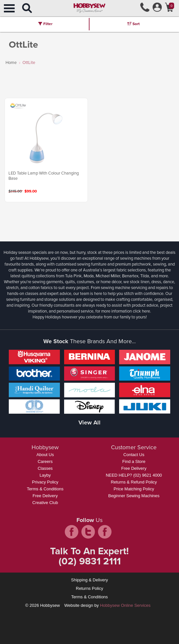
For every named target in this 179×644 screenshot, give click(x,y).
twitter (88, 532)
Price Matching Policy (134, 489)
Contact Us (134, 455)
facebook (72, 532)
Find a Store (134, 461)
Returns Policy (89, 588)
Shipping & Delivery (89, 580)
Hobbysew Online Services (125, 605)
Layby (45, 475)
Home (11, 62)
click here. (142, 311)
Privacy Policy (45, 482)
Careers (45, 461)
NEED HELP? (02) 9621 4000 (134, 475)
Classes (45, 468)
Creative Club (45, 503)
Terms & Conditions (45, 489)
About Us (45, 455)
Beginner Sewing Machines (134, 496)
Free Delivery (45, 496)
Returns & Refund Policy (134, 482)
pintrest (105, 532)
